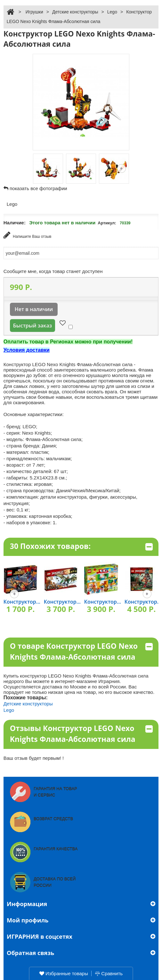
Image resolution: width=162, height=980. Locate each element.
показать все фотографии (38, 188)
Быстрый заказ (32, 325)
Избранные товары (64, 973)
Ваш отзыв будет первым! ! (34, 758)
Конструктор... (22, 602)
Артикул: (107, 223)
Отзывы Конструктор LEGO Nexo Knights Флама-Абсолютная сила (81, 734)
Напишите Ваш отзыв (28, 235)
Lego (112, 12)
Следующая (121, 169)
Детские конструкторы (75, 12)
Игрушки (34, 12)
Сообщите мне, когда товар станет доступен (53, 271)
